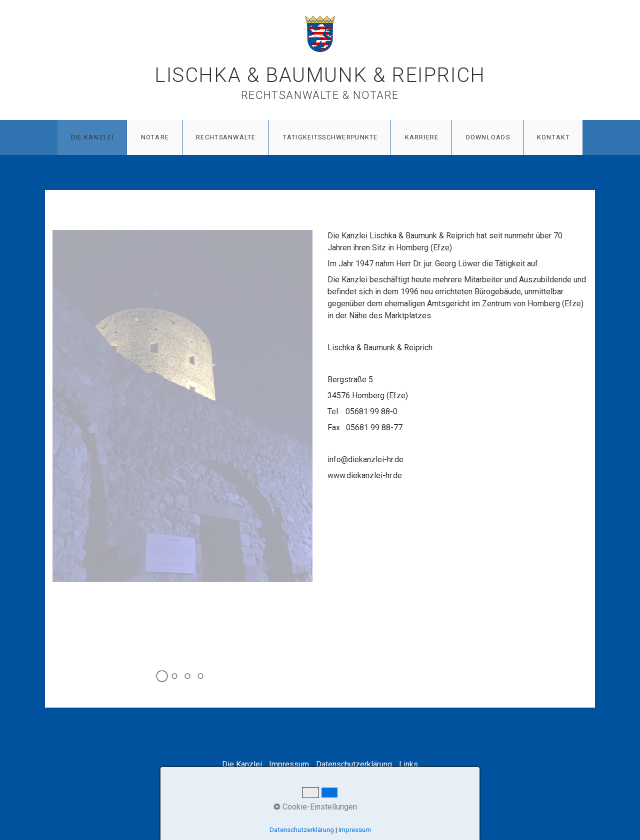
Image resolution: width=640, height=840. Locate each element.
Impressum (289, 764)
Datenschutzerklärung (354, 764)
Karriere (422, 137)
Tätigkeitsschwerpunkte (330, 137)
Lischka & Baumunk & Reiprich (320, 75)
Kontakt (553, 137)
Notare (155, 137)
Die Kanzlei (92, 137)
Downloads (488, 137)
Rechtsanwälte (226, 137)
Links (408, 764)
